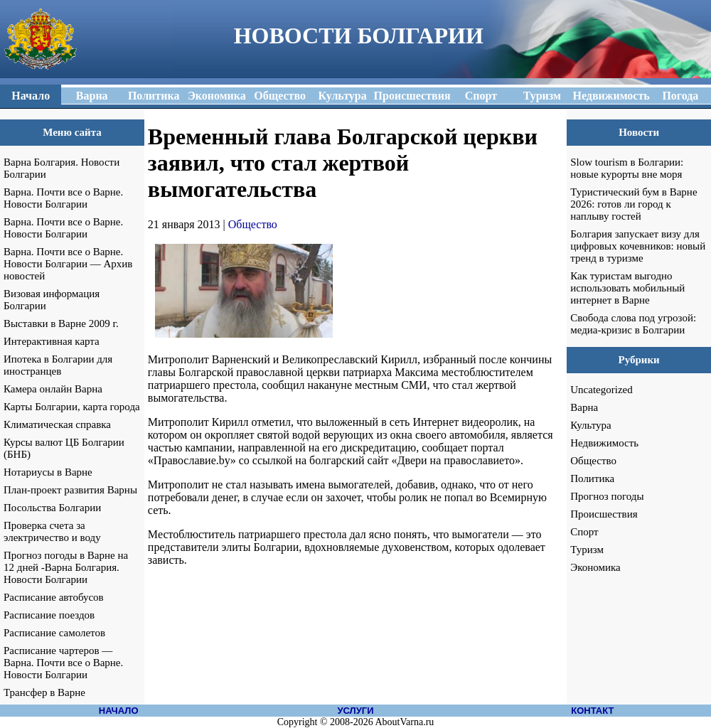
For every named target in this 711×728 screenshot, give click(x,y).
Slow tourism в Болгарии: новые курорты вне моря (627, 168)
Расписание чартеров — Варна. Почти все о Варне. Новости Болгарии (63, 663)
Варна (584, 407)
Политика (592, 478)
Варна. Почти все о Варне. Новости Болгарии (63, 198)
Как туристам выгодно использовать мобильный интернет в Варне (627, 288)
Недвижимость (604, 443)
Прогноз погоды (607, 496)
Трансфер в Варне (44, 692)
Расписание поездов (49, 615)
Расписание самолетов (54, 633)
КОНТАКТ (592, 711)
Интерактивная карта (52, 341)
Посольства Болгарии (52, 508)
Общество (253, 224)
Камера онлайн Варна (53, 389)
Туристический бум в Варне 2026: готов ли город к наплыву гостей (634, 204)
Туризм (587, 550)
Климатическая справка (57, 424)
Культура (591, 425)
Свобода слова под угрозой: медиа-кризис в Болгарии (633, 324)
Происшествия (604, 514)
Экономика (595, 567)
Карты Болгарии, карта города (72, 407)
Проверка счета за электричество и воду (52, 531)
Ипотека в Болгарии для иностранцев (58, 365)
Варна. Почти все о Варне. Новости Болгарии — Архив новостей (68, 264)
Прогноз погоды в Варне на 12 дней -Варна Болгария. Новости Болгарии (66, 567)
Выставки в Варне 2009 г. (61, 323)
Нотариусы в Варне (48, 472)
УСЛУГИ (355, 711)
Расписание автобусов (54, 597)
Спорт (584, 532)
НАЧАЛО (119, 711)
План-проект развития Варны (70, 490)
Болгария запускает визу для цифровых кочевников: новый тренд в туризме (638, 246)
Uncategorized (601, 390)
